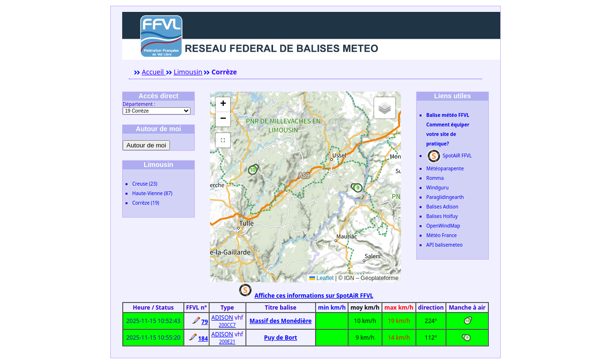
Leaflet (321, 278)
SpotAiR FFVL (449, 156)
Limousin (188, 72)
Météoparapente (445, 168)
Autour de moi (146, 145)
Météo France (442, 235)
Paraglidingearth (445, 197)
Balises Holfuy (442, 216)
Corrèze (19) (146, 203)
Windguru (437, 187)
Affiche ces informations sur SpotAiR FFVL (314, 296)
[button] (253, 170)
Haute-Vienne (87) (152, 193)
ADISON (222, 317)
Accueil (154, 72)
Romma (435, 178)
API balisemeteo (444, 245)
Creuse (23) (145, 184)
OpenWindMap (443, 226)
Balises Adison (442, 207)
